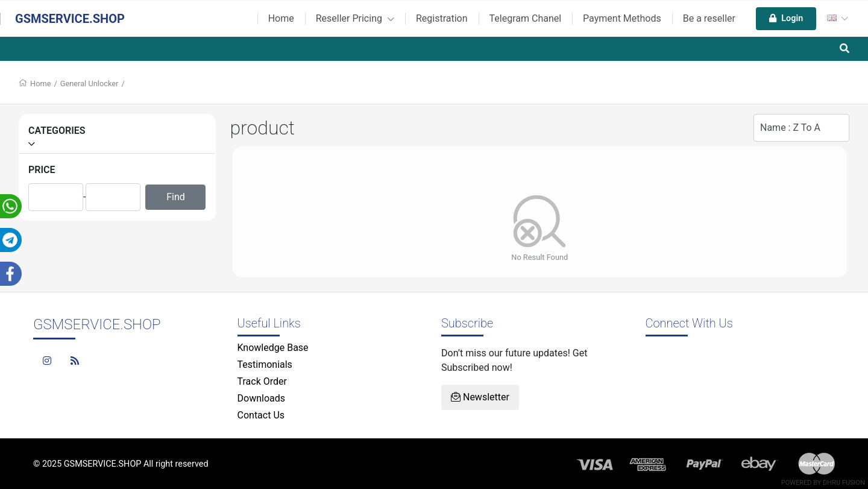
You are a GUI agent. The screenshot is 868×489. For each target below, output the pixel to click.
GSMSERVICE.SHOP (70, 19)
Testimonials (265, 364)
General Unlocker (90, 84)
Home (281, 18)
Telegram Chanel (526, 18)
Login (786, 18)
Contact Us (261, 415)
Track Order (262, 381)
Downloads (261, 398)
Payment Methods (622, 18)
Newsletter (480, 397)
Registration (442, 18)
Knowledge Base (273, 348)
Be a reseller (709, 18)
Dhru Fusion (844, 483)
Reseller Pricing (355, 18)
